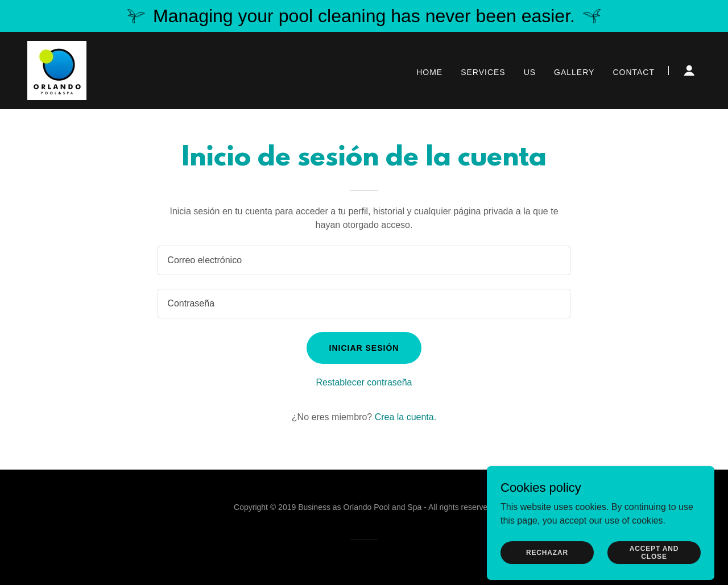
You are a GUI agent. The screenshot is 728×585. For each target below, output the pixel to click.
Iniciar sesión (364, 348)
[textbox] (364, 260)
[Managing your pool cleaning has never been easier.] (364, 16)
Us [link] (530, 72)
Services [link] (483, 72)
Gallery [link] (574, 72)
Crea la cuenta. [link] (406, 417)
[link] (57, 70)
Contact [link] (634, 72)
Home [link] (429, 72)
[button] (689, 70)
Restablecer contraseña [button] (364, 382)
